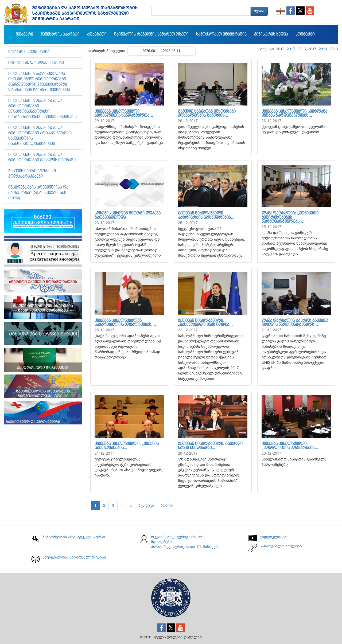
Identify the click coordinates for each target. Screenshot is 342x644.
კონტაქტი (305, 34)
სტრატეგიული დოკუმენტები (36, 63)
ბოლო (167, 506)
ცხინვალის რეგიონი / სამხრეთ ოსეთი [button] (151, 34)
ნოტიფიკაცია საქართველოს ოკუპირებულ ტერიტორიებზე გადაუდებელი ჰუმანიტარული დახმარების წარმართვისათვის (39, 82)
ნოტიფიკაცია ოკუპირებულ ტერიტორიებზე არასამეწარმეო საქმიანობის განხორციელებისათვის (40, 136)
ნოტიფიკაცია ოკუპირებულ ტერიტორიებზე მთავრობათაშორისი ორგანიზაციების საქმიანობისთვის (42, 109)
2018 (280, 49)
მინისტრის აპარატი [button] (60, 34)
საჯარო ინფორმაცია (29, 52)
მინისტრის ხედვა (271, 34)
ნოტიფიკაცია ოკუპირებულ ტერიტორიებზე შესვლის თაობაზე (42, 158)
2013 (334, 49)
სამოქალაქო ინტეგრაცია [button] (221, 34)
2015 (312, 49)
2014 (323, 49)
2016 (302, 49)
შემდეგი (146, 506)
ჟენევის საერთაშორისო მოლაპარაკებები (32, 174)
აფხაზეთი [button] (97, 34)
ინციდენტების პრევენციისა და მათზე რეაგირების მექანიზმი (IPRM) (38, 193)
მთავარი (24, 34)
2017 (291, 49)
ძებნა (259, 11)
